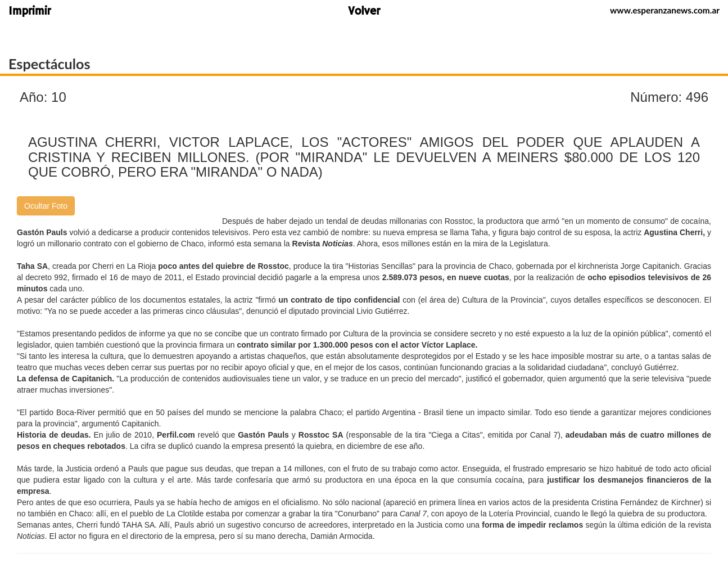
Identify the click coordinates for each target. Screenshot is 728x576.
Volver (364, 12)
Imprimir (30, 12)
